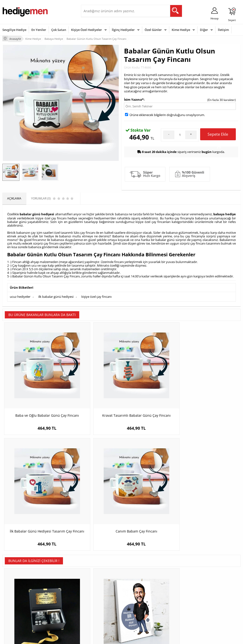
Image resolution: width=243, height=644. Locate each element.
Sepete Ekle (218, 135)
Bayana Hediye (175, 582)
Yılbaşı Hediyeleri (135, 589)
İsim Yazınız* (134, 99)
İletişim (223, 30)
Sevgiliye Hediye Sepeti (99, 582)
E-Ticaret (107, 638)
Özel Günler (153, 30)
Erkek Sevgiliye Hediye (98, 600)
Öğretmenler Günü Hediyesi (136, 605)
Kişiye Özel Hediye (55, 575)
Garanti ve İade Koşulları (19, 596)
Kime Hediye (181, 30)
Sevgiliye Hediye (14, 30)
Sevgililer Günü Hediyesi (140, 575)
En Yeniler (39, 30)
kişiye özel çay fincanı (96, 294)
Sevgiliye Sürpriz (54, 604)
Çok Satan (59, 30)
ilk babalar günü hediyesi (56, 294)
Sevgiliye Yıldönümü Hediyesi (97, 616)
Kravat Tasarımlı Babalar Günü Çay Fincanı (92, 385)
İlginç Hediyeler (123, 30)
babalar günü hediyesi (37, 213)
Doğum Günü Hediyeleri (140, 582)
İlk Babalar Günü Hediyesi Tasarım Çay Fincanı (151, 385)
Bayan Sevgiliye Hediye (99, 607)
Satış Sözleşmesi (14, 589)
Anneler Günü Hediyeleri (140, 596)
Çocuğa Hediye (175, 589)
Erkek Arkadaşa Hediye (58, 582)
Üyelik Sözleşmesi (14, 582)
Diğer (204, 30)
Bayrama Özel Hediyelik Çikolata (211, 489)
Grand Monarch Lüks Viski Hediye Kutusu (32, 489)
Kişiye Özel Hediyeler (87, 30)
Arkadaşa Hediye (176, 604)
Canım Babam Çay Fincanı (211, 382)
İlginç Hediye (173, 611)
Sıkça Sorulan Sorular (17, 611)
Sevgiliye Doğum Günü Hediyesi (98, 591)
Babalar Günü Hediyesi (139, 614)
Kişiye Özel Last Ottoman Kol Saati (151, 489)
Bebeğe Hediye (175, 596)
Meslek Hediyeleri (55, 611)
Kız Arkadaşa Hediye (57, 589)
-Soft (96, 638)
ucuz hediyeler (20, 294)
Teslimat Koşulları (14, 575)
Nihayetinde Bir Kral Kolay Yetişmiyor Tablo (92, 489)
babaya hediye (225, 213)
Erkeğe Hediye (174, 575)
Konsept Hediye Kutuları (99, 575)
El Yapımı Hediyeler (56, 596)
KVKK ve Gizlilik (12, 604)
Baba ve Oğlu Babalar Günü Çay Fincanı (32, 385)
